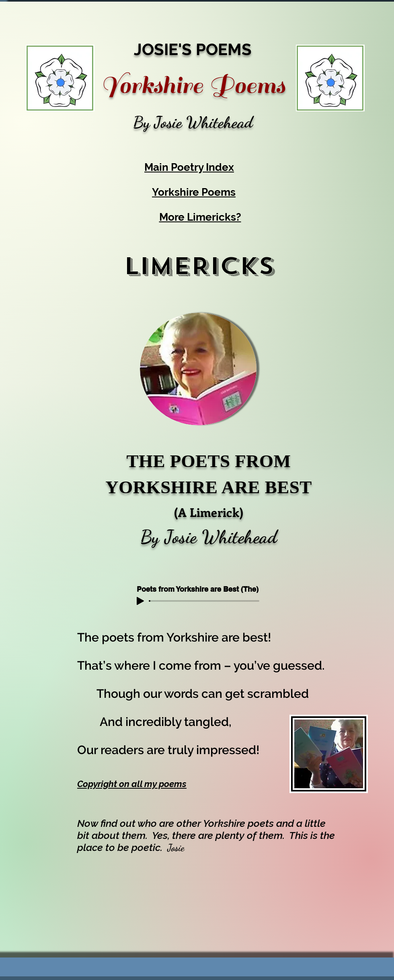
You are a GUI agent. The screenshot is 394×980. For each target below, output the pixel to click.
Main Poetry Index (189, 167)
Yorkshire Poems (194, 192)
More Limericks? (200, 217)
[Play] (140, 601)
